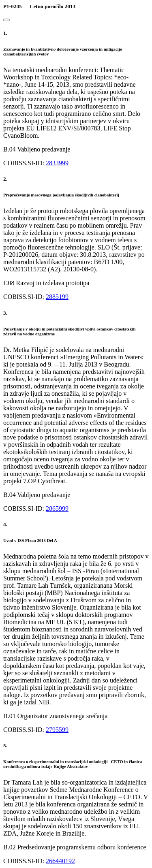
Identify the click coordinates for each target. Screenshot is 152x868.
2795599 (57, 730)
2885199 (57, 297)
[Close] (6, 20)
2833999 (57, 163)
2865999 (57, 509)
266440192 (60, 861)
